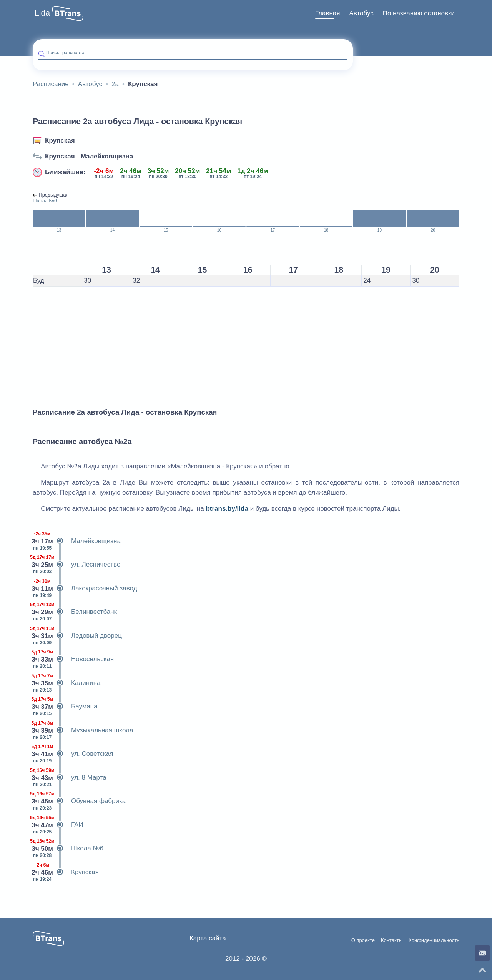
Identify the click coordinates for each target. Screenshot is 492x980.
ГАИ (58, 825)
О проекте (363, 940)
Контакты (392, 940)
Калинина (67, 683)
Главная (328, 13)
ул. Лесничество (76, 565)
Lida (42, 13)
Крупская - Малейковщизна (89, 156)
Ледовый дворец (77, 636)
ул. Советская (73, 754)
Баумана (65, 707)
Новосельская (73, 659)
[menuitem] (328, 13)
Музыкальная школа (83, 730)
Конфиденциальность (434, 940)
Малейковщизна (77, 541)
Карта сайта (208, 938)
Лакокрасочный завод (85, 588)
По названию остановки (419, 13)
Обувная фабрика (79, 801)
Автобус (361, 13)
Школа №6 (68, 848)
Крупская (60, 141)
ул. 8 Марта (70, 778)
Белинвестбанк (75, 612)
